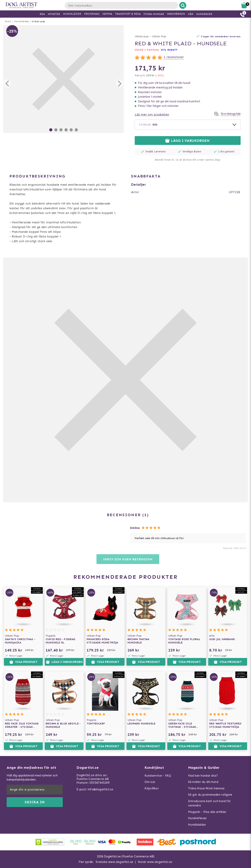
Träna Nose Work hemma (206, 788)
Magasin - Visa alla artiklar (207, 812)
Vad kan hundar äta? (203, 776)
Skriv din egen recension (128, 559)
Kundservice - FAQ (158, 776)
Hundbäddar (197, 825)
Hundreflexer (197, 818)
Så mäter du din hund (203, 782)
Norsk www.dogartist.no (155, 862)
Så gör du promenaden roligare (210, 795)
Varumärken (22, 21)
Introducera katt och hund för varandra (209, 803)
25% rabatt (169, 50)
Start (8, 21)
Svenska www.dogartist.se (115, 862)
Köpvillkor (152, 788)
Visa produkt (23, 662)
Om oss (150, 782)
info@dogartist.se (100, 789)
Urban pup (38, 21)
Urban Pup (159, 36)
